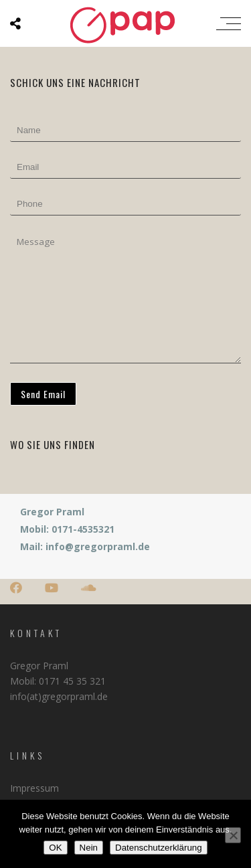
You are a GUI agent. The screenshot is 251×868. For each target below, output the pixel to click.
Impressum (34, 788)
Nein (89, 848)
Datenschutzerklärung (159, 848)
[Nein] (233, 835)
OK (55, 848)
